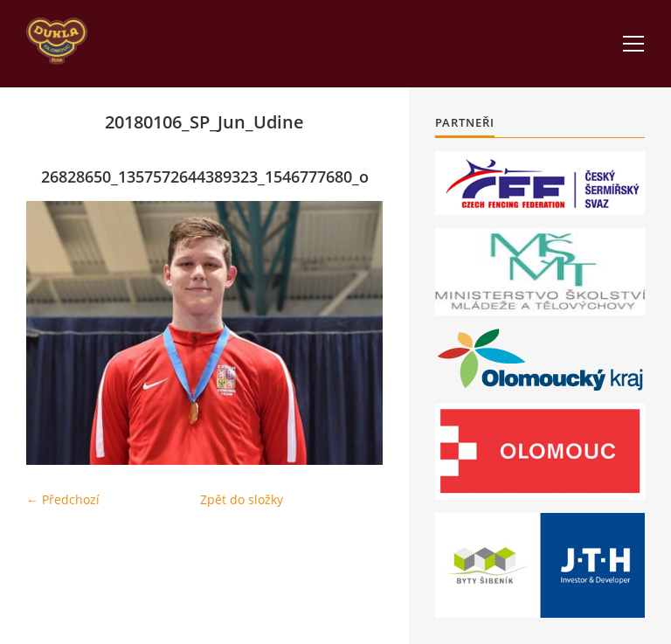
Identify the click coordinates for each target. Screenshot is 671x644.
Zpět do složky (242, 499)
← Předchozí (63, 499)
